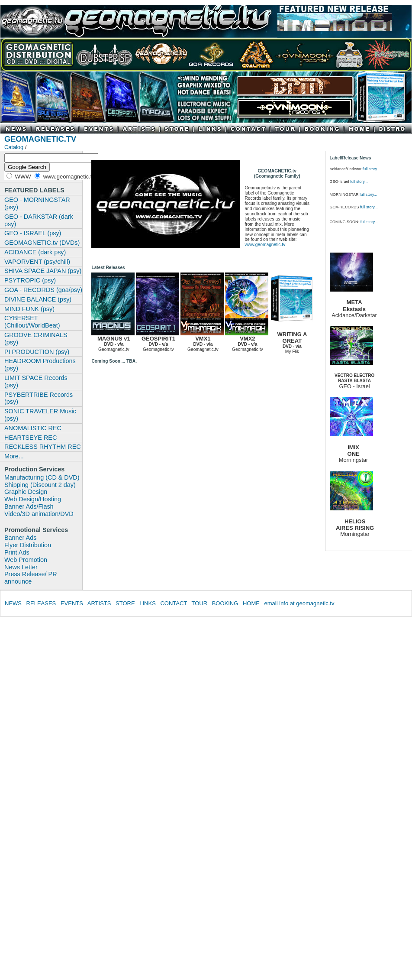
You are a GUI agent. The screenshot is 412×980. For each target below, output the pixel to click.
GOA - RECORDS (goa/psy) (43, 290)
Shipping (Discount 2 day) (40, 485)
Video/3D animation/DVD (39, 514)
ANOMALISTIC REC (33, 428)
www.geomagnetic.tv (265, 245)
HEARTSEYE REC (31, 438)
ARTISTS (99, 603)
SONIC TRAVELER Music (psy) (40, 415)
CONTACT (174, 603)
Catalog (14, 147)
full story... (371, 169)
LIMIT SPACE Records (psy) (36, 381)
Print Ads (17, 552)
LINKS (148, 603)
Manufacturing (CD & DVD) (42, 477)
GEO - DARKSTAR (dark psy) (39, 220)
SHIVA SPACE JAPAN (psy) (43, 271)
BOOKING (225, 603)
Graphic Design (26, 492)
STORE (125, 603)
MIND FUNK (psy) (29, 309)
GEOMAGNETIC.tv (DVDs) (42, 243)
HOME (251, 603)
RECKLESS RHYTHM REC (43, 447)
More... (14, 456)
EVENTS (72, 603)
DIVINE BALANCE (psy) (38, 299)
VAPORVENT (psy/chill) (37, 262)
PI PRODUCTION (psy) (37, 352)
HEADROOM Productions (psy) (40, 365)
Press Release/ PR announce (31, 578)
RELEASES (41, 603)
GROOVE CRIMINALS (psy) (36, 339)
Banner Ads (20, 538)
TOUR (199, 603)
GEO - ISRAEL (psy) (33, 233)
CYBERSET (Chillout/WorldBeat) (32, 322)
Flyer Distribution (28, 545)
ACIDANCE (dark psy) (35, 252)
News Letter (21, 567)
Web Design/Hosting (33, 499)
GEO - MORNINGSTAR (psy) (37, 203)
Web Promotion (26, 560)
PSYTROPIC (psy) (30, 280)
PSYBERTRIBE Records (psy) (39, 398)
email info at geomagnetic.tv (299, 603)
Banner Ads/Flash (29, 506)
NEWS (13, 603)
